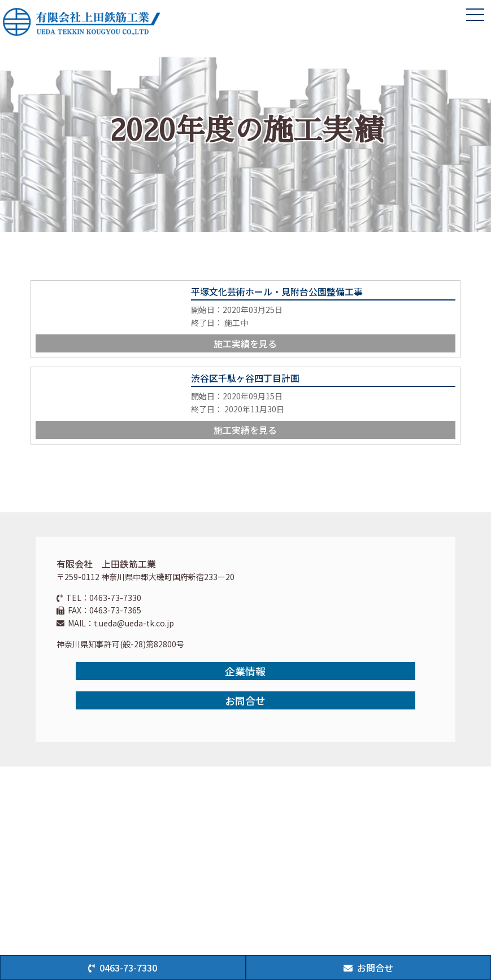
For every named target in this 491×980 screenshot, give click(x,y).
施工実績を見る (245, 343)
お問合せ (245, 700)
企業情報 (245, 671)
